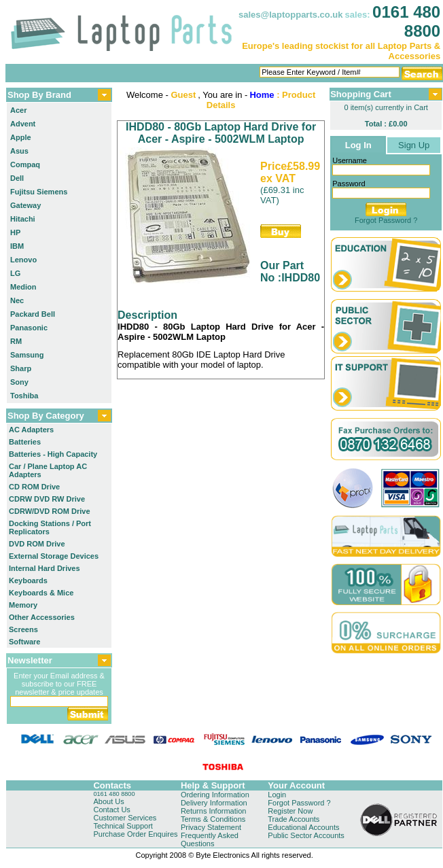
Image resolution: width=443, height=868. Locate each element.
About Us (108, 801)
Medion (23, 287)
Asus (19, 151)
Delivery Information (214, 803)
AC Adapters (31, 430)
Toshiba (24, 396)
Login (277, 795)
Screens (23, 629)
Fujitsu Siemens (39, 192)
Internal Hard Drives (45, 568)
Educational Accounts (303, 827)
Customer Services (125, 818)
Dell (17, 178)
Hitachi (23, 219)
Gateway (25, 205)
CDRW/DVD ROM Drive (50, 511)
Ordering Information (215, 795)
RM (16, 341)
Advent (23, 124)
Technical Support (123, 826)
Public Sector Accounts (306, 835)
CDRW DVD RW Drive (47, 499)
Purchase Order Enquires (135, 834)
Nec (17, 300)
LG (15, 273)
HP (15, 232)
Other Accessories (42, 617)
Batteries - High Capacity (53, 454)
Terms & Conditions (213, 819)
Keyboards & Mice (41, 593)
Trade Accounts (294, 819)
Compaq (25, 164)
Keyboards (28, 580)
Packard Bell (33, 314)
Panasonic (29, 328)
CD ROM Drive (34, 487)
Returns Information (214, 811)
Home (262, 95)
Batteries (25, 442)
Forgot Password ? (386, 220)
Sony (19, 382)
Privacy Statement (211, 827)
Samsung (27, 355)
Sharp (21, 368)
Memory (23, 605)
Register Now (290, 811)
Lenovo (23, 260)
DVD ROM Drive (37, 544)
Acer (18, 110)
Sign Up (414, 145)
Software (24, 642)
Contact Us (111, 810)
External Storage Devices (54, 556)
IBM (17, 246)
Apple (21, 137)
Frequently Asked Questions (210, 839)
